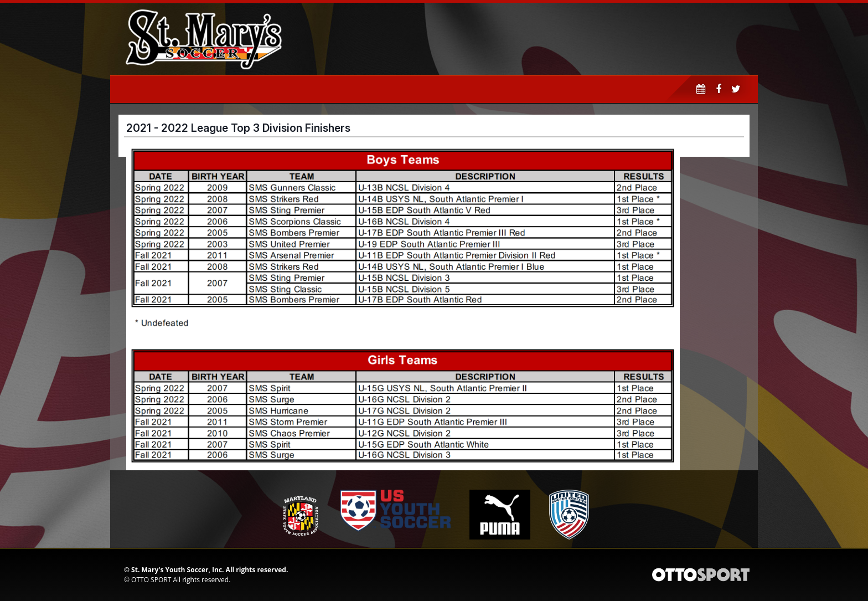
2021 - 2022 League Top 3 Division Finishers (238, 128)
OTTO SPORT (151, 580)
